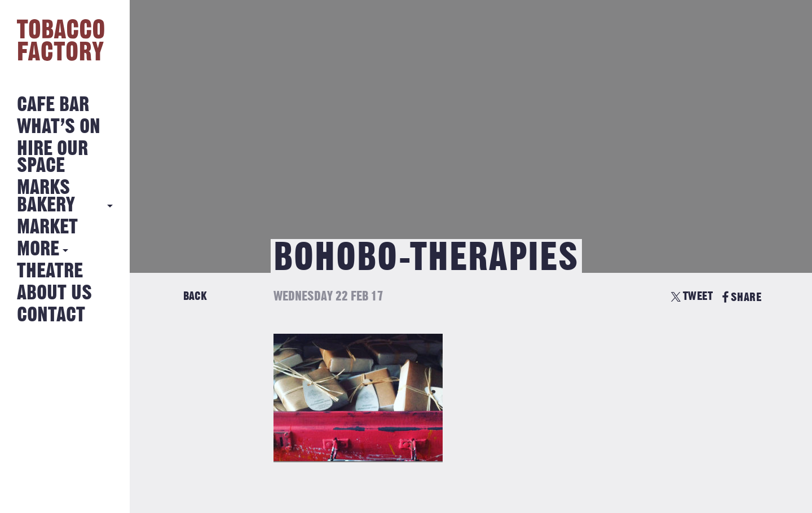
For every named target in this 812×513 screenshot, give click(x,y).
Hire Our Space (52, 158)
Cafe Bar (53, 105)
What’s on (59, 127)
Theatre (50, 271)
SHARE (742, 297)
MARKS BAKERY (46, 196)
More (38, 249)
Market (47, 227)
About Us (54, 293)
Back (195, 296)
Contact (51, 315)
